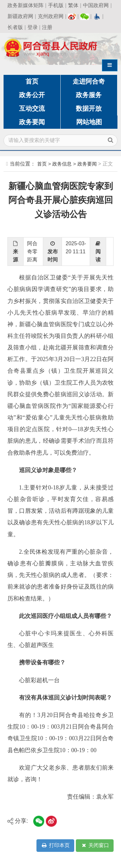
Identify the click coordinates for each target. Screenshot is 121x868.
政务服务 (89, 95)
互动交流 (32, 108)
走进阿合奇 (89, 81)
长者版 (15, 27)
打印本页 (55, 846)
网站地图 (89, 122)
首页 (32, 81)
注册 (47, 27)
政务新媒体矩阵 (25, 5)
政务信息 (62, 164)
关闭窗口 (95, 846)
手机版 (56, 5)
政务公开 (32, 95)
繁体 (73, 5)
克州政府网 (51, 16)
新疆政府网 (20, 16)
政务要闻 (32, 122)
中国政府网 (96, 5)
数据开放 (89, 108)
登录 (33, 27)
